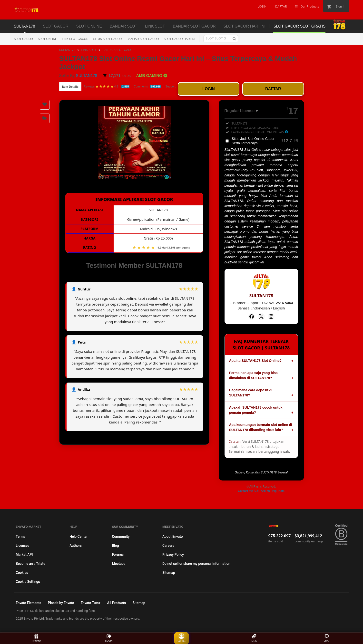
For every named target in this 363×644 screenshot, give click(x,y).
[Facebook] (252, 317)
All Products (117, 603)
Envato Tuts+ (91, 603)
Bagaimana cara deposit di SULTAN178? (251, 393)
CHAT (327, 638)
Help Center (78, 537)
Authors (76, 546)
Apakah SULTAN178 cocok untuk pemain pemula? (256, 410)
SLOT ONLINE (47, 39)
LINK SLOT (89, 50)
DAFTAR (273, 89)
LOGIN (209, 89)
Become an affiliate (31, 564)
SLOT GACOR (23, 39)
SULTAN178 (67, 50)
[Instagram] (271, 317)
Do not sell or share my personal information (196, 564)
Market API (24, 555)
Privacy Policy (173, 555)
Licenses (23, 546)
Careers (168, 546)
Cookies (22, 573)
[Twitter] (261, 317)
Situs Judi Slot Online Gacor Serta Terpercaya (265, 141)
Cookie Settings (28, 582)
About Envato (173, 537)
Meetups (119, 564)
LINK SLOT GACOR (75, 39)
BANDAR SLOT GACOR (143, 39)
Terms (21, 537)
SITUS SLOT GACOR (108, 39)
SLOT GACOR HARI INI (180, 39)
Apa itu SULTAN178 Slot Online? (255, 361)
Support (170, 87)
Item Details (70, 87)
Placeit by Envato (61, 603)
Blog (115, 546)
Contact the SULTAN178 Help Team (261, 491)
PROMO (36, 638)
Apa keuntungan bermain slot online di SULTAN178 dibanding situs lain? (261, 427)
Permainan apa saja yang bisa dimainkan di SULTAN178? (253, 375)
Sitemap (169, 573)
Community (121, 537)
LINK (254, 638)
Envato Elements (29, 603)
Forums (118, 555)
